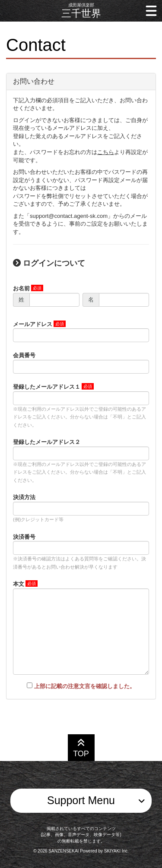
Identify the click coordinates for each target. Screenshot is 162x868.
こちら (106, 152)
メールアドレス (33, 324)
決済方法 (24, 497)
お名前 (21, 288)
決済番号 (24, 537)
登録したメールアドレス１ (47, 387)
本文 (19, 584)
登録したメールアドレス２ (47, 442)
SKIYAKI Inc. (116, 851)
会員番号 (24, 355)
